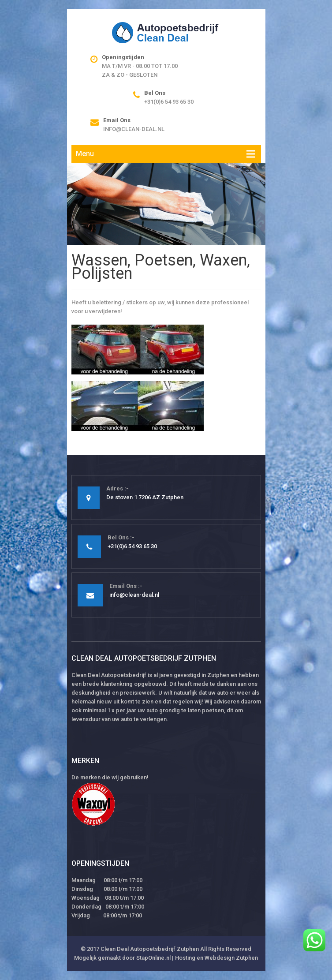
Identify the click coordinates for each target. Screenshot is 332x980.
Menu (85, 154)
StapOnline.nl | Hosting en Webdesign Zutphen (197, 958)
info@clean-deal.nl (134, 129)
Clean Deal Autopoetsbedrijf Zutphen (150, 949)
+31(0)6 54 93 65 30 (169, 102)
